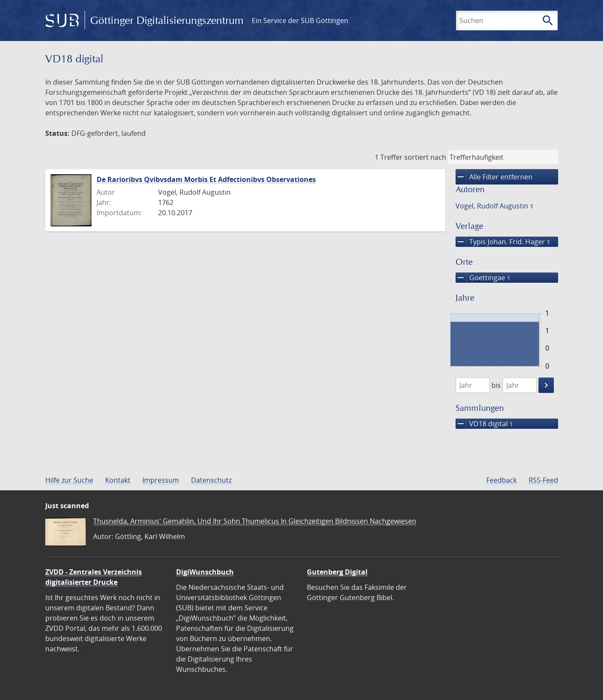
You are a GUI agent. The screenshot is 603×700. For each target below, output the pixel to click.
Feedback (502, 480)
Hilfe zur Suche (69, 480)
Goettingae (483, 278)
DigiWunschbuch (205, 572)
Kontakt (118, 480)
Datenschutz (211, 480)
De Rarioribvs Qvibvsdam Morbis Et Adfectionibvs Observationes (206, 179)
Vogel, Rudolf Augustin (494, 206)
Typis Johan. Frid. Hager (503, 242)
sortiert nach (425, 157)
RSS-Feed (543, 480)
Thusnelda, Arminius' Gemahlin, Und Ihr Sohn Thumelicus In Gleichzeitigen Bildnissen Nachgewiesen (255, 521)
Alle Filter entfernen (494, 177)
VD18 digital (484, 424)
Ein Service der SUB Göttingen (300, 21)
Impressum (161, 480)
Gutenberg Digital (337, 572)
